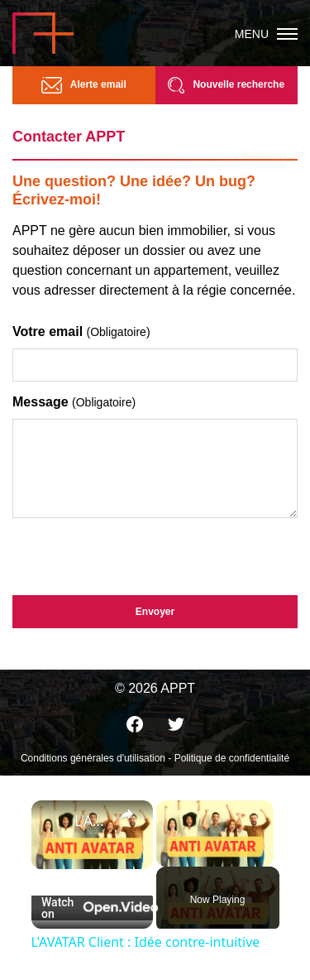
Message (74, 402)
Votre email (81, 331)
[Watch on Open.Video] (92, 908)
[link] (54, 823)
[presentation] (138, 553)
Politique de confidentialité (232, 758)
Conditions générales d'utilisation (93, 758)
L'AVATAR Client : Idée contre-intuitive (92, 820)
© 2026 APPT (155, 688)
